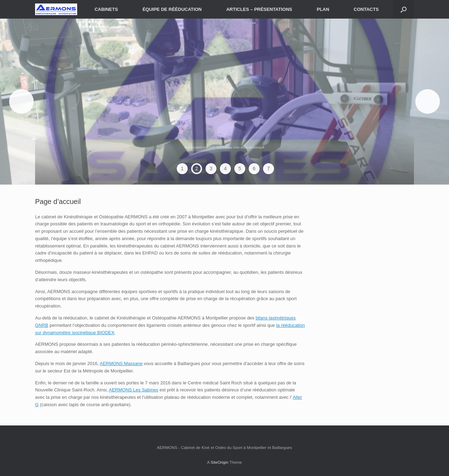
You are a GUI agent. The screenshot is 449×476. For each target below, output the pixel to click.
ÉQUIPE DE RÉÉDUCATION (172, 9)
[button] (404, 9)
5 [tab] (240, 168)
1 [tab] (182, 168)
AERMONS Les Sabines (133, 390)
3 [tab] (211, 168)
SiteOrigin (219, 462)
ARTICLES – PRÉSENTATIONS (259, 9)
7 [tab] (269, 168)
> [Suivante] (428, 101)
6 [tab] (254, 168)
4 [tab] (226, 168)
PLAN (323, 9)
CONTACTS (366, 9)
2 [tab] (197, 168)
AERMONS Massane (121, 363)
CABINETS (106, 9)
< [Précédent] (21, 101)
